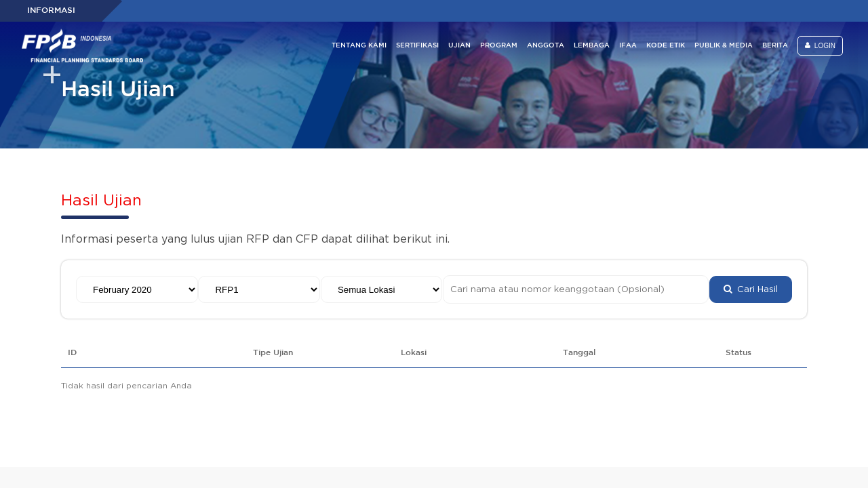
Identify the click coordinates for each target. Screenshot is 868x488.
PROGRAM (499, 46)
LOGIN (820, 46)
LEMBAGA (592, 46)
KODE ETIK (666, 46)
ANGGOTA (546, 46)
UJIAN (459, 46)
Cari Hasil (751, 289)
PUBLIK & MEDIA (724, 46)
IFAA (628, 46)
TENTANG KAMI (359, 46)
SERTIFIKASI (417, 46)
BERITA (775, 46)
